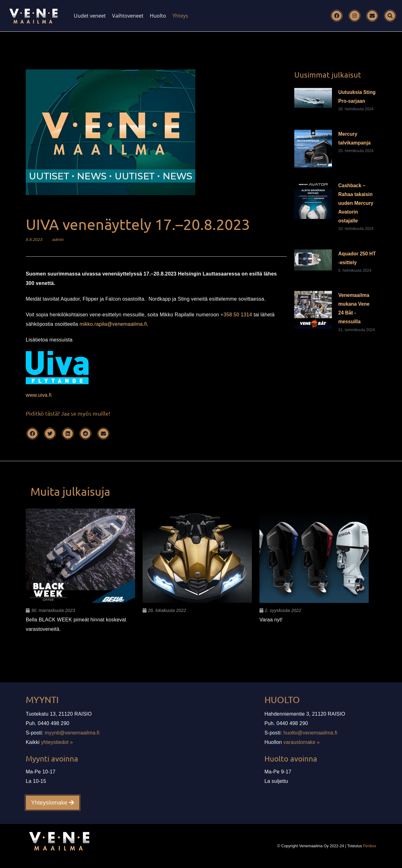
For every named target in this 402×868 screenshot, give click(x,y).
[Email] (372, 16)
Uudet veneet (90, 16)
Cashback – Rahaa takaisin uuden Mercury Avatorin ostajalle (356, 203)
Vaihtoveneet (128, 16)
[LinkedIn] (68, 434)
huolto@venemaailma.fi (311, 733)
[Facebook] (337, 16)
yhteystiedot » (57, 742)
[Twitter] (50, 434)
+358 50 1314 (236, 315)
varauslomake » (301, 742)
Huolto (158, 16)
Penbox (370, 846)
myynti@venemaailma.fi (72, 733)
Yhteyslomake (53, 803)
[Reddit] (85, 434)
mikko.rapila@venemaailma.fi (113, 324)
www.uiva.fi (39, 395)
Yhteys (180, 16)
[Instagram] (355, 16)
